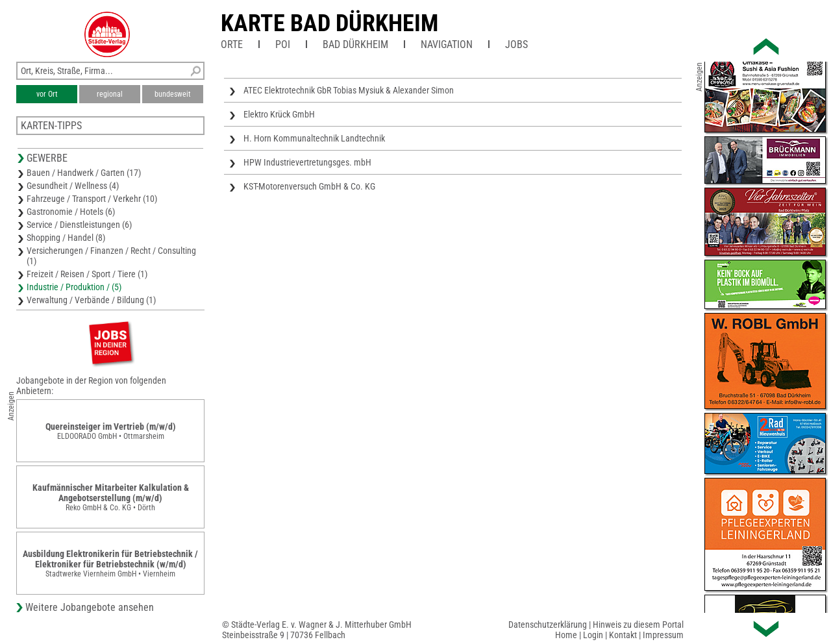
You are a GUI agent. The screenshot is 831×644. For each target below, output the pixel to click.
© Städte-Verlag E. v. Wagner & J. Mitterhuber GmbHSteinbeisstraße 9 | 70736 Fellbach (317, 630)
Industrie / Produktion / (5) (74, 287)
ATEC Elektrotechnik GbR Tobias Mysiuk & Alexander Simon (349, 90)
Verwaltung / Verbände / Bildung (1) (91, 300)
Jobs (516, 44)
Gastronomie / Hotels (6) (71, 212)
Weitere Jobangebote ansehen (90, 607)
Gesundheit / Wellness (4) (73, 186)
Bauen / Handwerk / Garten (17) (84, 173)
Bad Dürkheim (355, 44)
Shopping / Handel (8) (66, 238)
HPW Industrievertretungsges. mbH (307, 162)
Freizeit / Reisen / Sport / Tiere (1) (87, 274)
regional (110, 94)
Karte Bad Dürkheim (329, 23)
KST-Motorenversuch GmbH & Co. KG (309, 186)
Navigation (447, 44)
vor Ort (47, 94)
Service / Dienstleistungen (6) (79, 225)
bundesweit (173, 94)
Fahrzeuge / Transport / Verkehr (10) (92, 199)
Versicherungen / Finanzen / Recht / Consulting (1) (111, 256)
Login (593, 635)
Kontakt (623, 635)
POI (283, 44)
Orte (232, 44)
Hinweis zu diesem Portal (638, 625)
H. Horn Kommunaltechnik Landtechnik (314, 138)
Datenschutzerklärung (548, 625)
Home (566, 635)
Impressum (663, 635)
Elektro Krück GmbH (279, 114)
